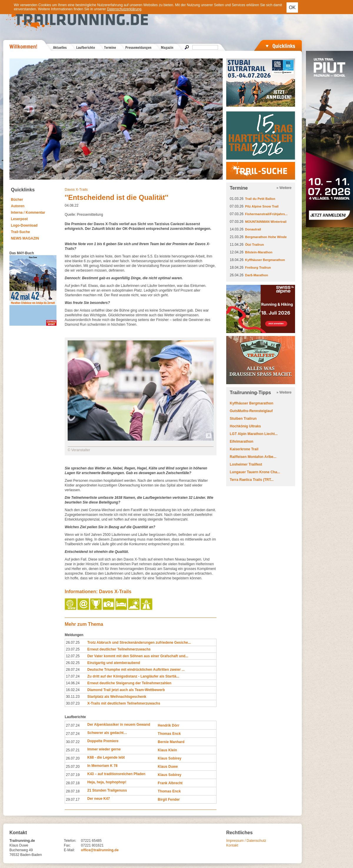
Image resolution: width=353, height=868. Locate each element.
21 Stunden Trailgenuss (107, 790)
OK (292, 7)
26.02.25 (73, 663)
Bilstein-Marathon (259, 252)
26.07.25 (73, 643)
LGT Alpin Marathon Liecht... (254, 434)
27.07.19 (73, 775)
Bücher (17, 200)
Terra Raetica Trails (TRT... (252, 480)
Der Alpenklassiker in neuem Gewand (119, 725)
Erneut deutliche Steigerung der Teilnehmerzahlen (129, 683)
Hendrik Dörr (168, 725)
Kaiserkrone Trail (244, 449)
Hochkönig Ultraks (245, 426)
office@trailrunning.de (100, 850)
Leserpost (19, 219)
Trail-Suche (20, 232)
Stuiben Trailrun (243, 419)
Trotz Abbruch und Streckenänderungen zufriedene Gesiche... (139, 643)
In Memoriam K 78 (103, 766)
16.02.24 (73, 690)
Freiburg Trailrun (258, 267)
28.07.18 (73, 783)
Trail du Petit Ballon (260, 199)
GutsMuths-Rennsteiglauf (251, 411)
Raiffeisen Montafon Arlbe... (253, 457)
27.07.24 (73, 725)
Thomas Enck (169, 734)
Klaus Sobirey (169, 758)
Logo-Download (24, 225)
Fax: (67, 845)
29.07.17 (73, 800)
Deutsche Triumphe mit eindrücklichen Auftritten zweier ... (136, 670)
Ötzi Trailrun (254, 245)
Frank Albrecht (170, 783)
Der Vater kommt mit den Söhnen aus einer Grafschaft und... (138, 656)
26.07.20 (73, 758)
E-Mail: (69, 850)
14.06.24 (73, 683)
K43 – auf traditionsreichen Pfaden (116, 774)
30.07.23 (73, 703)
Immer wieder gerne (104, 749)
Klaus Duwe (168, 767)
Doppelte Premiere (103, 741)
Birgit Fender (169, 800)
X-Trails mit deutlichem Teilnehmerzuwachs (124, 703)
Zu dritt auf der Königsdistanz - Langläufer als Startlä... (133, 676)
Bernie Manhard (171, 742)
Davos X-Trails (76, 190)
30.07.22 (73, 742)
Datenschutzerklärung (124, 9)
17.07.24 (73, 676)
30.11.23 (73, 697)
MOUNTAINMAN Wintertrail (266, 222)
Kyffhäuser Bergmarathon (265, 260)
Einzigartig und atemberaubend (114, 663)
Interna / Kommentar (28, 213)
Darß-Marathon (257, 275)
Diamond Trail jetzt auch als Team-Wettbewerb (126, 690)
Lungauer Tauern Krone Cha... (255, 472)
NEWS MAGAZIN (25, 238)
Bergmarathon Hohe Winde (266, 237)
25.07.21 (73, 750)
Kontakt (232, 845)
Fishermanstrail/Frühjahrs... (266, 214)
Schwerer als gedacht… (107, 733)
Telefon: (70, 841)
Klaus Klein (167, 750)
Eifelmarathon (242, 441)
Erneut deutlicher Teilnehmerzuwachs (119, 649)
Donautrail (253, 229)
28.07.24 (73, 670)
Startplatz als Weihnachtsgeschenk (117, 697)
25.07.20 (73, 767)
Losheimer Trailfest (246, 464)
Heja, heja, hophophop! (107, 782)
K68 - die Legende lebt (106, 757)
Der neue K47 (99, 799)
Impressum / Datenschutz (246, 841)
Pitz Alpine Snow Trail (262, 206)
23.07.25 (73, 649)
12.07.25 (73, 656)
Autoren (18, 206)
